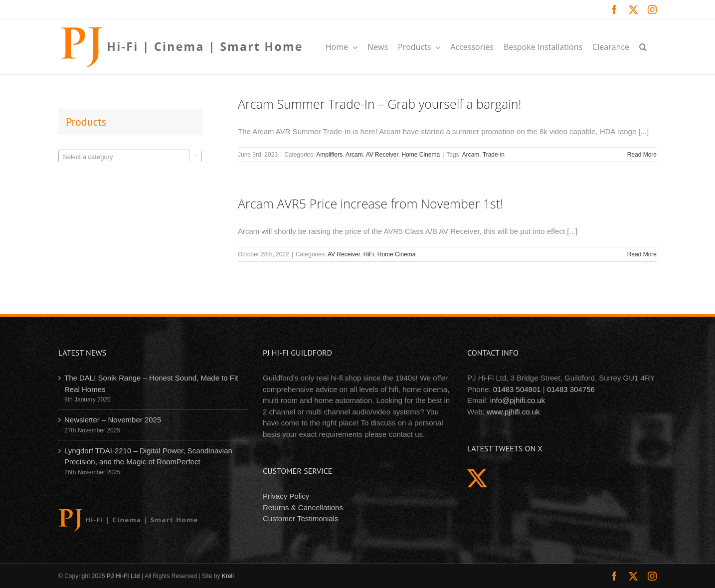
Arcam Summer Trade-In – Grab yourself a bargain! (380, 104)
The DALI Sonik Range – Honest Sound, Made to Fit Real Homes (151, 384)
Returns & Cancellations (303, 507)
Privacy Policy (286, 496)
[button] (643, 47)
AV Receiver (382, 155)
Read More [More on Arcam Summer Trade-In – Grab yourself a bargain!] (642, 155)
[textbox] (130, 157)
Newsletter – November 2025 (113, 420)
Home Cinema (421, 155)
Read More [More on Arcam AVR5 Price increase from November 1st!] (642, 254)
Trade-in (494, 155)
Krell (228, 576)
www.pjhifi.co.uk (513, 412)
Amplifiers (329, 155)
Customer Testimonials (300, 518)
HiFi (369, 254)
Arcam (354, 155)
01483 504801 (517, 389)
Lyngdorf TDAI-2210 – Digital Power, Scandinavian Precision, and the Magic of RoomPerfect (148, 456)
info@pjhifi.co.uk (518, 400)
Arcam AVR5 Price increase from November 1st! (370, 203)
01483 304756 (571, 389)
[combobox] (130, 157)
